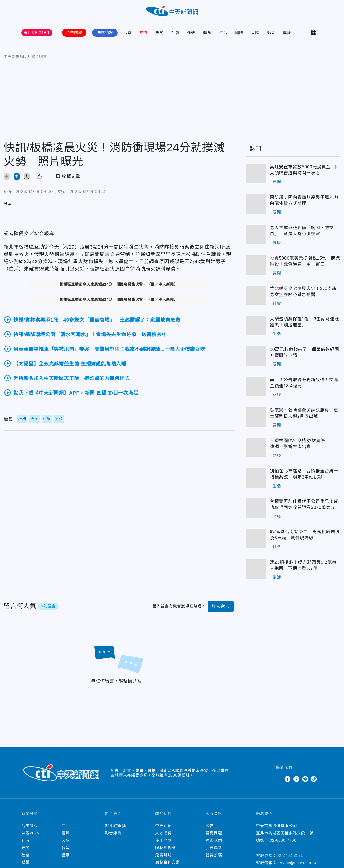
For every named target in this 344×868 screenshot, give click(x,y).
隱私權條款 (165, 848)
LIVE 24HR (39, 33)
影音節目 (113, 833)
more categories (313, 33)
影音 (271, 33)
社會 (175, 33)
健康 (287, 33)
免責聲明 (163, 855)
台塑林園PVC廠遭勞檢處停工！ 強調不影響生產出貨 (304, 444)
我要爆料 (214, 848)
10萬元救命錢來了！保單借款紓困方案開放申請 (304, 352)
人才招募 (163, 833)
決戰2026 (105, 33)
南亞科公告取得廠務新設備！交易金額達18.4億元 (304, 383)
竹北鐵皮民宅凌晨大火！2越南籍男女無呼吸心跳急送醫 (303, 292)
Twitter (279, 779)
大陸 (255, 33)
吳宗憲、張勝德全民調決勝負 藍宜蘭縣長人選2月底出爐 (304, 413)
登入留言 (221, 606)
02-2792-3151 (290, 855)
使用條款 (163, 840)
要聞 (159, 33)
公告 (210, 826)
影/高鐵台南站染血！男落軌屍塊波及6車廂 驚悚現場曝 (305, 535)
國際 (239, 33)
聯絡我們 (214, 840)
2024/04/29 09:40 (34, 192)
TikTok (314, 779)
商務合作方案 (167, 862)
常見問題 (214, 833)
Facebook (288, 779)
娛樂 (191, 33)
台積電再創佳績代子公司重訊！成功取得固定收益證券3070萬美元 (304, 504)
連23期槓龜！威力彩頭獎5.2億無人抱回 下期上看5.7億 (303, 565)
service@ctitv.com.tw (296, 863)
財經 (277, 395)
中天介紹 (163, 826)
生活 (223, 33)
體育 (207, 33)
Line (305, 779)
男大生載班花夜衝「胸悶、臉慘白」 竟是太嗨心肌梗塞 (302, 231)
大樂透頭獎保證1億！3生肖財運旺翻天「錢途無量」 (304, 322)
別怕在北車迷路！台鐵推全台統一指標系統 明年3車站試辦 (304, 474)
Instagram (296, 779)
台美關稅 (74, 33)
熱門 (144, 33)
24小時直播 (115, 826)
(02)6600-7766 (282, 840)
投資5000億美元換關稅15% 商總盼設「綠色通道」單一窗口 (305, 261)
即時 (127, 33)
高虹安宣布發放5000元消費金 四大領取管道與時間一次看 (305, 170)
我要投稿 (214, 855)
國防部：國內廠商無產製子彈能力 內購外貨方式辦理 (305, 200)
